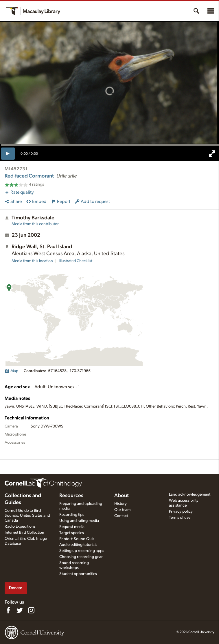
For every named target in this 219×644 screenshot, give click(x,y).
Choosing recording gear (81, 557)
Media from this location (32, 261)
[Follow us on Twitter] (20, 610)
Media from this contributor (35, 224)
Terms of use (180, 518)
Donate (16, 588)
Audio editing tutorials (78, 545)
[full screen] (212, 154)
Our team (122, 510)
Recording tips (72, 515)
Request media (72, 527)
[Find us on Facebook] (8, 610)
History (120, 504)
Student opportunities (78, 574)
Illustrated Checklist (76, 261)
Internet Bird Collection (24, 533)
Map (11, 371)
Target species (72, 533)
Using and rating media (79, 521)
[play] (8, 154)
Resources (71, 496)
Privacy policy (181, 512)
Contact (121, 516)
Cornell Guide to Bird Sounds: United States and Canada (27, 516)
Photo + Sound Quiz (77, 539)
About (122, 496)
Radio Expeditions (20, 527)
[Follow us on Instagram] (31, 610)
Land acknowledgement (190, 494)
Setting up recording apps (82, 551)
